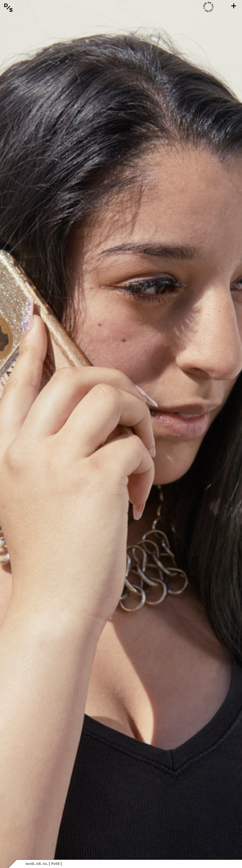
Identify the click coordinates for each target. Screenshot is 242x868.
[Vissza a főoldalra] (8, 8)
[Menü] (234, 6)
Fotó (55, 864)
